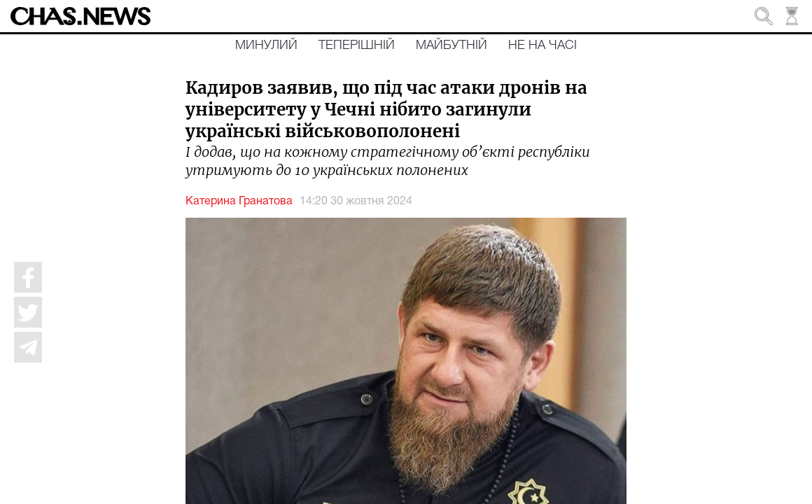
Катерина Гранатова (239, 202)
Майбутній (451, 45)
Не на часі (542, 45)
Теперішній (357, 45)
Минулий (266, 45)
